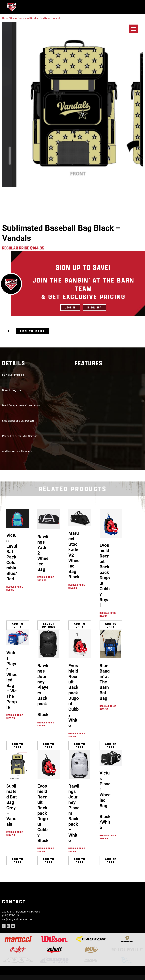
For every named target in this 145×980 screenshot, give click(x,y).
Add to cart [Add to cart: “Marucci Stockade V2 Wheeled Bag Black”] (80, 625)
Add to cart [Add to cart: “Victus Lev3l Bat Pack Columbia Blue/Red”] (18, 625)
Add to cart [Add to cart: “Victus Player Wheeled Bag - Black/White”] (111, 861)
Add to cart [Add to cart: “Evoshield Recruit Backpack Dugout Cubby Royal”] (111, 625)
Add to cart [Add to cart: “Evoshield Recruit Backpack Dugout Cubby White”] (80, 746)
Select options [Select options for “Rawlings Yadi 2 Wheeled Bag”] (49, 625)
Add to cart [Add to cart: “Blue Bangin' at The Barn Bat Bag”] (111, 746)
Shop (13, 18)
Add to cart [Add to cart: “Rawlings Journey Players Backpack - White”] (80, 861)
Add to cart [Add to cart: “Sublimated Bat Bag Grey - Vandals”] (18, 861)
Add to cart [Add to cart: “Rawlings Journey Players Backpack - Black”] (49, 746)
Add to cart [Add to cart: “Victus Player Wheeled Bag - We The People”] (18, 746)
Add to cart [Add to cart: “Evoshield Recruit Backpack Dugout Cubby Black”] (49, 861)
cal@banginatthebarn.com (17, 919)
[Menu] (134, 29)
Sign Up (95, 307)
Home (5, 18)
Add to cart (32, 331)
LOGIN (70, 307)
